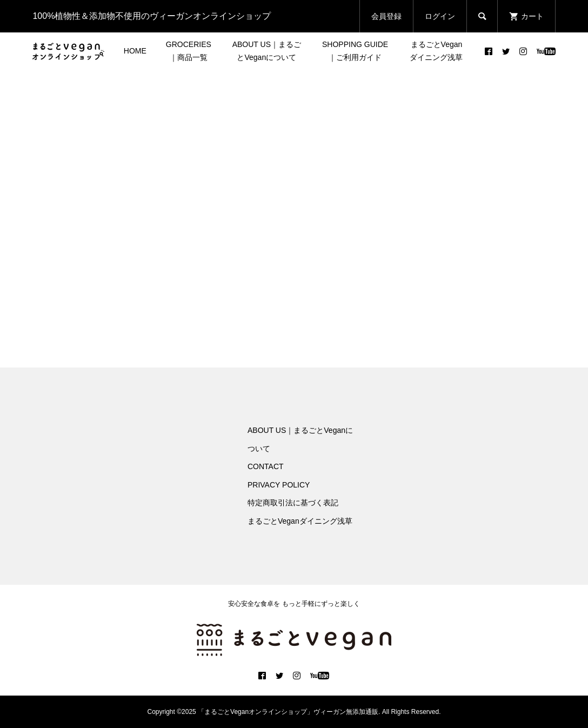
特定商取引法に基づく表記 (293, 503)
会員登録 (386, 16)
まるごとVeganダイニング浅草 (436, 51)
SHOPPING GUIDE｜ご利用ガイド (355, 51)
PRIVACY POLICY (279, 485)
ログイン (440, 16)
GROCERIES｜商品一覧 (189, 51)
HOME (135, 51)
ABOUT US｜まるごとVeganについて (267, 51)
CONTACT (266, 466)
